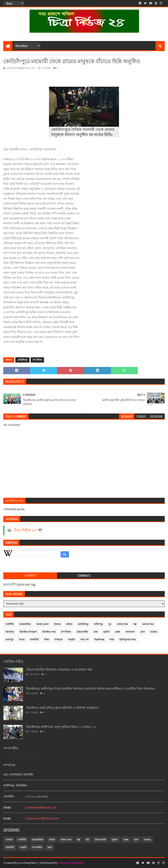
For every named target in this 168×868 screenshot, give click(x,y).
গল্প (135, 624)
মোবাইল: (9, 796)
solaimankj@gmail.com (41, 807)
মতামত (154, 632)
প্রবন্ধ (118, 632)
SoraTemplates (27, 863)
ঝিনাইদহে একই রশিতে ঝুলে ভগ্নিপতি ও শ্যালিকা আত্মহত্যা (62, 708)
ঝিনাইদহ (10, 632)
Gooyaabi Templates (71, 863)
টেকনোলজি (82, 632)
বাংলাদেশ (130, 632)
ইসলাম (57, 624)
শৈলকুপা (59, 640)
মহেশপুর (9, 640)
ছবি (87, 840)
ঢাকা (96, 632)
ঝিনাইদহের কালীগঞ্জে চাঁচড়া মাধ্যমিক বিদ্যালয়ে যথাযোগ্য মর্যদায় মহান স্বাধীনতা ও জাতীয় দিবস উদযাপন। (91, 689)
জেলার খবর (148, 624)
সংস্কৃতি (71, 640)
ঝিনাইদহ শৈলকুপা (28, 632)
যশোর (22, 640)
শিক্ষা (47, 640)
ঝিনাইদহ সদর (49, 632)
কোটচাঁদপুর (22, 360)
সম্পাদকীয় (37, 847)
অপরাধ (9, 840)
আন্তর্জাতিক (25, 624)
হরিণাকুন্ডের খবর (128, 640)
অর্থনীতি (10, 624)
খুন (110, 624)
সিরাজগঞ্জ (99, 640)
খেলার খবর (122, 624)
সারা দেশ (85, 640)
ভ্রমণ (143, 632)
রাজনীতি (34, 640)
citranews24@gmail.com (42, 818)
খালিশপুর (98, 624)
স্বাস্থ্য (112, 640)
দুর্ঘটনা (106, 632)
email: (7, 807)
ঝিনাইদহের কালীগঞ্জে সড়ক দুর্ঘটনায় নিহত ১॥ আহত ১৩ (61, 727)
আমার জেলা (42, 624)
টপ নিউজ (37, 360)
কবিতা (69, 624)
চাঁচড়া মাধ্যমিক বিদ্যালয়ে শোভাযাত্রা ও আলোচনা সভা (59, 670)
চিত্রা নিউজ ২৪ (25, 530)
